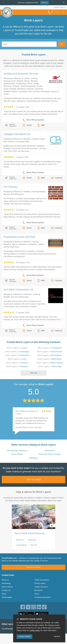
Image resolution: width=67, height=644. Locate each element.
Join (45, 3)
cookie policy (35, 630)
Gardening (32, 540)
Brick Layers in (17, 348)
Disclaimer (39, 590)
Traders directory (41, 587)
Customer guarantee (43, 597)
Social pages (7, 597)
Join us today (33, 479)
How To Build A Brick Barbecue (30, 533)
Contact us (6, 590)
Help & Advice (7, 587)
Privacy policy (40, 583)
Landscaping (21, 545)
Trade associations (42, 580)
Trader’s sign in (60, 7)
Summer (34, 545)
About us (5, 580)
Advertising (6, 583)
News (4, 594)
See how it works (33, 567)
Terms (37, 594)
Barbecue (20, 540)
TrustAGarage (7, 629)
